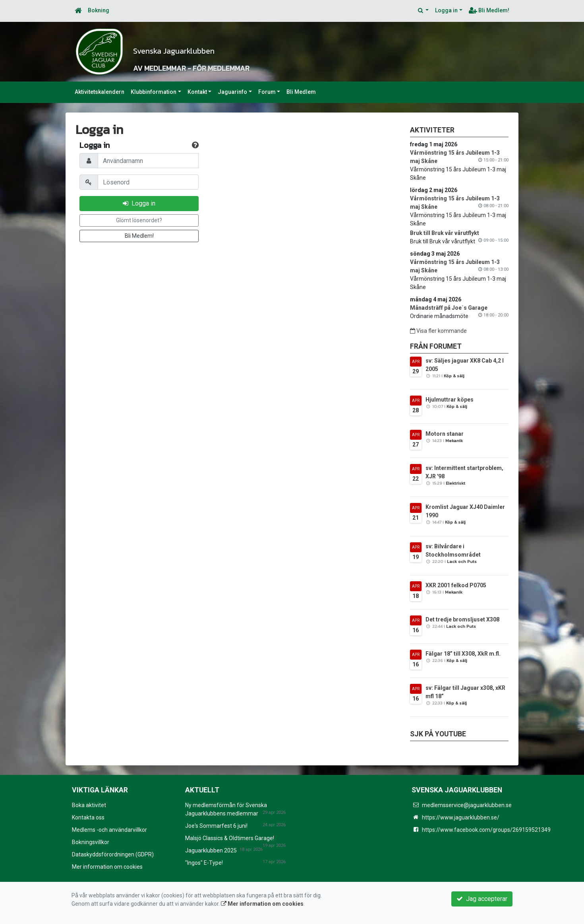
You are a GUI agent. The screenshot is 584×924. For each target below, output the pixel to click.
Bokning (99, 10)
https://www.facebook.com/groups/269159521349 (486, 830)
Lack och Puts (462, 561)
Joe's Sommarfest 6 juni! (216, 826)
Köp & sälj (454, 376)
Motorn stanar (445, 434)
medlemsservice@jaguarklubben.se (467, 805)
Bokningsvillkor (91, 842)
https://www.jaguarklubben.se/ (461, 817)
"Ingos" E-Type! (204, 863)
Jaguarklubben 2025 (211, 850)
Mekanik (454, 441)
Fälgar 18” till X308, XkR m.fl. (463, 654)
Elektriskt (455, 483)
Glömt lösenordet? (139, 220)
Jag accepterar (482, 899)
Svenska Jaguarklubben (258, 45)
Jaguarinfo (232, 92)
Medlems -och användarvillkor (109, 830)
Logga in (446, 10)
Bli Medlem (301, 92)
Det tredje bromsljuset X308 (462, 619)
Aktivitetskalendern (100, 92)
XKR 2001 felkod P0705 (456, 585)
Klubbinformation (154, 92)
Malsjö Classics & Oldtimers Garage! (230, 838)
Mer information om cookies (107, 867)
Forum (267, 92)
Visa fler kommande (438, 331)
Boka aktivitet (89, 805)
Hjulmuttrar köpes (450, 400)
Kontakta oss (88, 817)
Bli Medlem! (489, 10)
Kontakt (197, 92)
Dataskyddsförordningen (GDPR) (113, 854)
